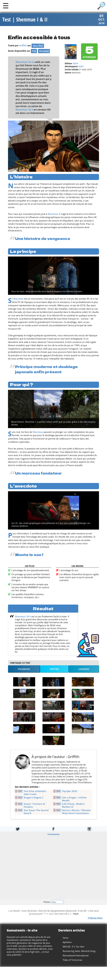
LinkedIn (84, 669)
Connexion (54, 834)
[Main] (6, 6)
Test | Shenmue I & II (25, 20)
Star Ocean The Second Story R (36, 812)
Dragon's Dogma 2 (33, 798)
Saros (66, 938)
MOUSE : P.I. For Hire (73, 947)
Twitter (54, 669)
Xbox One (38, 46)
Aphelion (67, 942)
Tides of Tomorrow (72, 960)
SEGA (75, 64)
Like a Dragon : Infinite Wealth (74, 799)
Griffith (23, 46)
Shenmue (53, 214)
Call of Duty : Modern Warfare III (73, 806)
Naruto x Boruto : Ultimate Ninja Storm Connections (76, 812)
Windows (44, 51)
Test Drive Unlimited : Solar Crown (35, 793)
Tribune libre (95, 918)
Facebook (24, 669)
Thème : (53, 902)
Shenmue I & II (24, 62)
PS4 (34, 51)
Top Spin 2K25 (70, 791)
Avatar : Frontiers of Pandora (34, 806)
